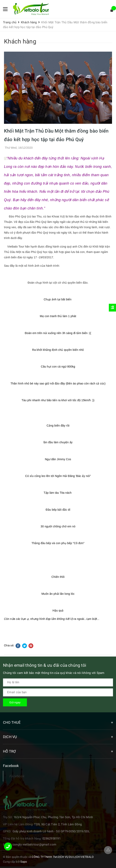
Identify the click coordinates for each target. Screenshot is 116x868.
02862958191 (52, 839)
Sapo (24, 862)
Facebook (17, 776)
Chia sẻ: (9, 645)
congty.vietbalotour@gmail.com (34, 844)
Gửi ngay (15, 702)
